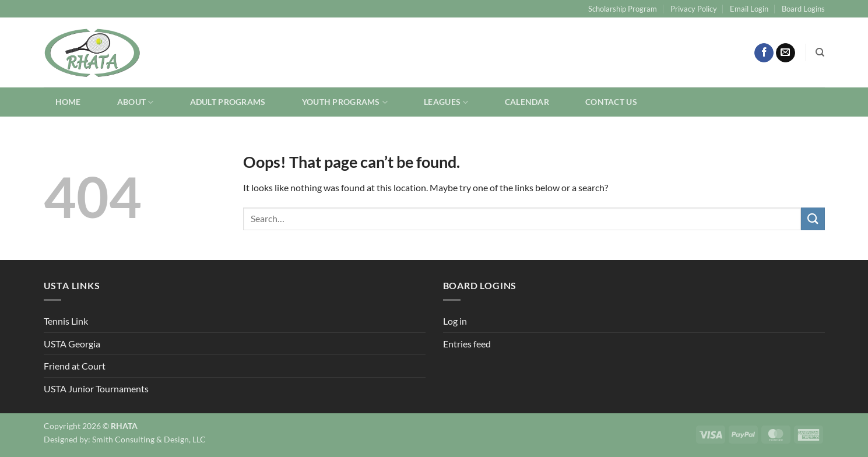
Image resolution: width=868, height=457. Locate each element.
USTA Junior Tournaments (96, 389)
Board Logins (803, 9)
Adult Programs (228, 102)
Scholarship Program (623, 9)
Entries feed (467, 344)
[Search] (820, 52)
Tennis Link (66, 321)
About (136, 102)
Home (68, 102)
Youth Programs (345, 102)
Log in (455, 321)
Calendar (527, 102)
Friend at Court (75, 366)
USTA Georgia (72, 344)
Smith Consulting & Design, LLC (149, 439)
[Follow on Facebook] (764, 53)
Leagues (446, 102)
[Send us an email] (786, 53)
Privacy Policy (694, 9)
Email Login (749, 9)
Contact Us (611, 102)
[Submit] (813, 219)
